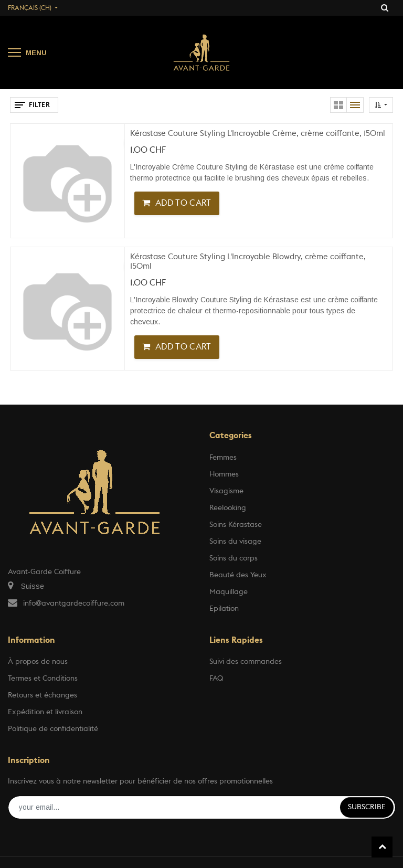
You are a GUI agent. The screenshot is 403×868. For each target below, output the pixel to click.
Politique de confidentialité (53, 729)
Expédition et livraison (45, 712)
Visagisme (226, 491)
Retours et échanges (43, 695)
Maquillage (229, 592)
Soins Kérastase (236, 525)
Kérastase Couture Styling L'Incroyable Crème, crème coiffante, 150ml (258, 134)
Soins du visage (235, 542)
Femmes (223, 458)
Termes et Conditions (43, 679)
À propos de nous (38, 662)
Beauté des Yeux (238, 575)
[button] (381, 105)
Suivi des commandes (246, 662)
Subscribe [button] (367, 807)
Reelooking (228, 508)
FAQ (216, 679)
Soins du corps (234, 558)
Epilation (224, 609)
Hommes (224, 474)
